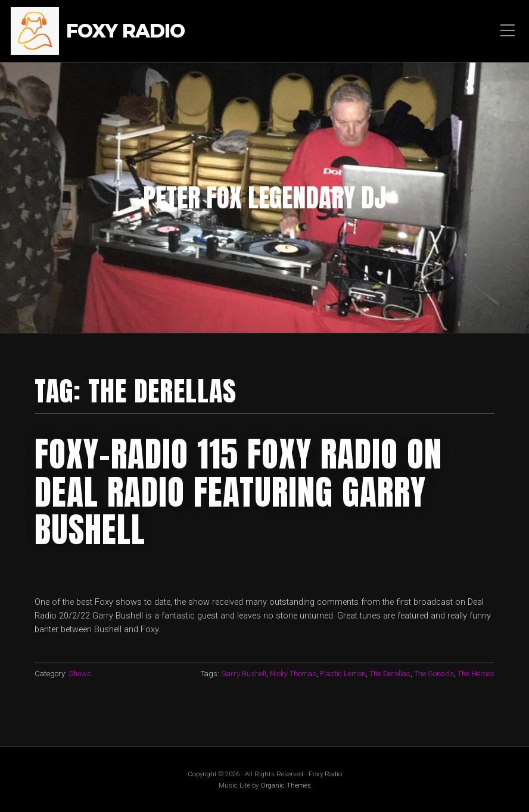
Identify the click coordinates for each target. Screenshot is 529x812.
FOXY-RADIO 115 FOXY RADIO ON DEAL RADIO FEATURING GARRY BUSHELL (238, 492)
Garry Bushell (244, 674)
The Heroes (476, 674)
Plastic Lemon (343, 674)
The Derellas (390, 674)
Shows (80, 674)
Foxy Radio (125, 31)
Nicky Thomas (293, 674)
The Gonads (434, 674)
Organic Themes (286, 785)
